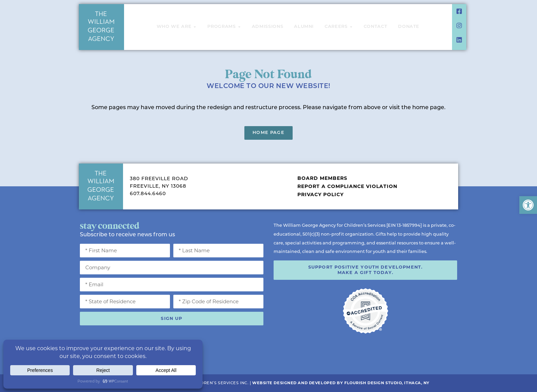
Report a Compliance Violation (347, 186)
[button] (528, 205)
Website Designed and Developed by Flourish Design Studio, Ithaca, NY (341, 383)
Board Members (322, 178)
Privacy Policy (321, 194)
